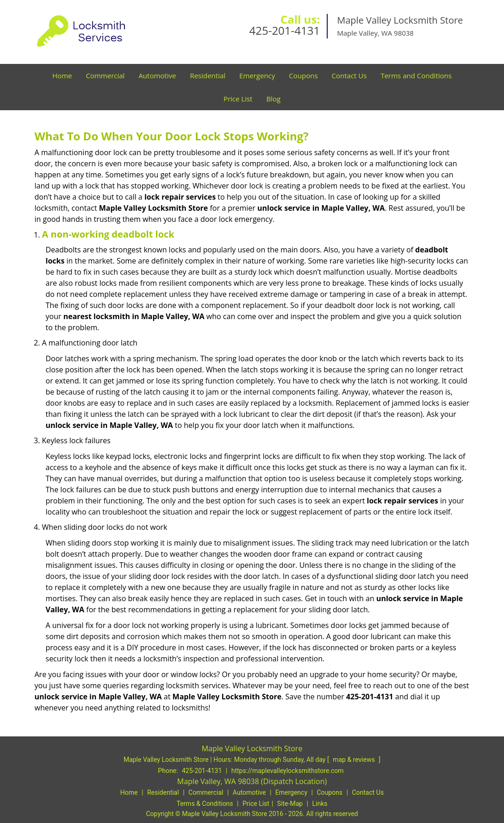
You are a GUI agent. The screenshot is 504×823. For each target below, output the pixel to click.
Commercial (105, 75)
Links (320, 804)
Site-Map (290, 804)
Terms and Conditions (416, 75)
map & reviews (355, 760)
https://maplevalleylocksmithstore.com (288, 771)
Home (62, 75)
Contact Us (349, 75)
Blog (273, 99)
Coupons (303, 75)
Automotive (157, 75)
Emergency (257, 75)
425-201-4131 (284, 30)
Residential (208, 75)
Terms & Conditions (205, 804)
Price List (238, 99)
